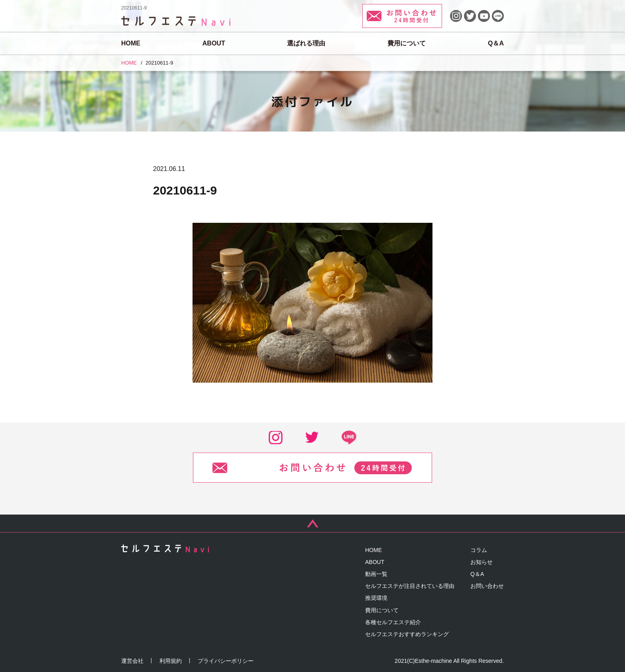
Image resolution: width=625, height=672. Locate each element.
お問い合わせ (487, 586)
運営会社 (132, 661)
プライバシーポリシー (226, 661)
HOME (131, 43)
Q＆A (496, 43)
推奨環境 (376, 598)
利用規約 (171, 661)
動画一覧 (376, 574)
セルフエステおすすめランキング (407, 634)
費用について (407, 43)
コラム (479, 550)
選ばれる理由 (306, 43)
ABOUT (214, 43)
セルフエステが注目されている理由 (410, 586)
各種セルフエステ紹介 (393, 622)
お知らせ (482, 562)
